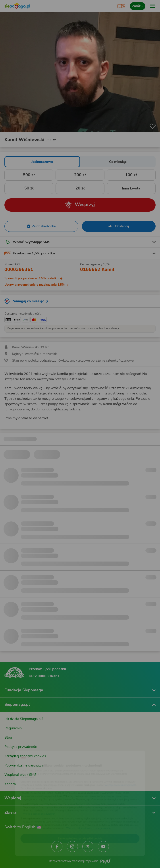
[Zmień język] (12, 746)
